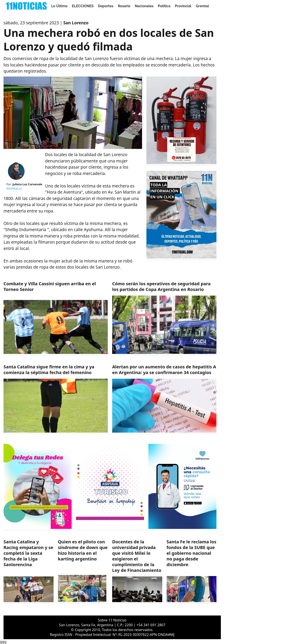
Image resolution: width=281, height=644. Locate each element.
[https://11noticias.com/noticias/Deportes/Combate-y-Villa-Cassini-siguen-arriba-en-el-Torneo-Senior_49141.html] (56, 318)
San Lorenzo (76, 23)
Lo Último (59, 6)
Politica (164, 6)
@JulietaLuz (14, 188)
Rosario (124, 6)
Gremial (203, 6)
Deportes (106, 6)
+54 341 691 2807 (151, 625)
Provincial (183, 6)
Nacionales (144, 6)
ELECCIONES (83, 6)
